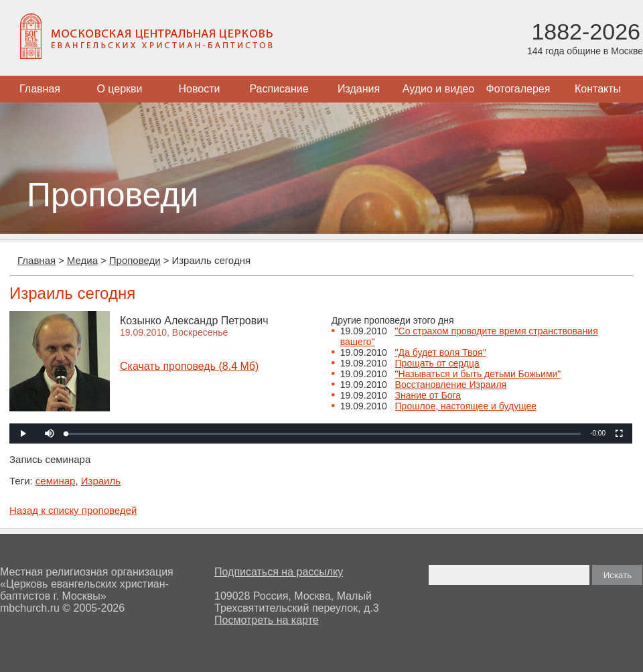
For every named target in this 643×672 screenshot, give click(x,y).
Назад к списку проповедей (73, 510)
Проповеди (135, 260)
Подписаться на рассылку (279, 572)
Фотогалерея (518, 89)
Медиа (82, 260)
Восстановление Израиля (451, 385)
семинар (56, 481)
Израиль (101, 481)
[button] (50, 433)
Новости (200, 89)
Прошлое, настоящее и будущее (466, 406)
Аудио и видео (439, 89)
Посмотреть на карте (267, 620)
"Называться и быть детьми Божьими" (478, 374)
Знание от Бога (428, 395)
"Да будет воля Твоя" (441, 352)
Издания (359, 89)
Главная (40, 89)
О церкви (119, 89)
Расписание (279, 89)
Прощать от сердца (437, 363)
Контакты (598, 89)
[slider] (324, 434)
